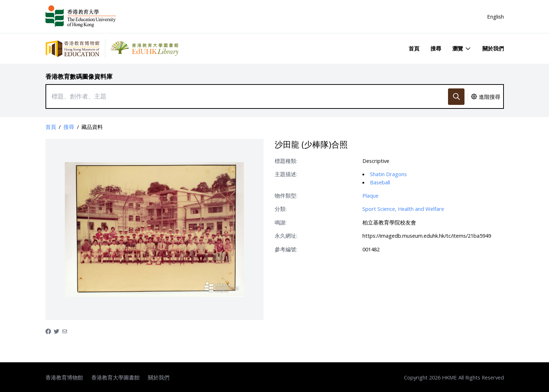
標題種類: (286, 161)
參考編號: (286, 249)
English (495, 16)
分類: (281, 209)
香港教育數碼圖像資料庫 (79, 76)
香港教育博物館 (64, 377)
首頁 (414, 48)
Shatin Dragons (388, 174)
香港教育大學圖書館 (115, 377)
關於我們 (493, 48)
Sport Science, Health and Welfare (403, 209)
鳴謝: (281, 222)
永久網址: (286, 236)
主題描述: (286, 174)
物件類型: (286, 195)
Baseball (380, 182)
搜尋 (436, 48)
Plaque (370, 195)
